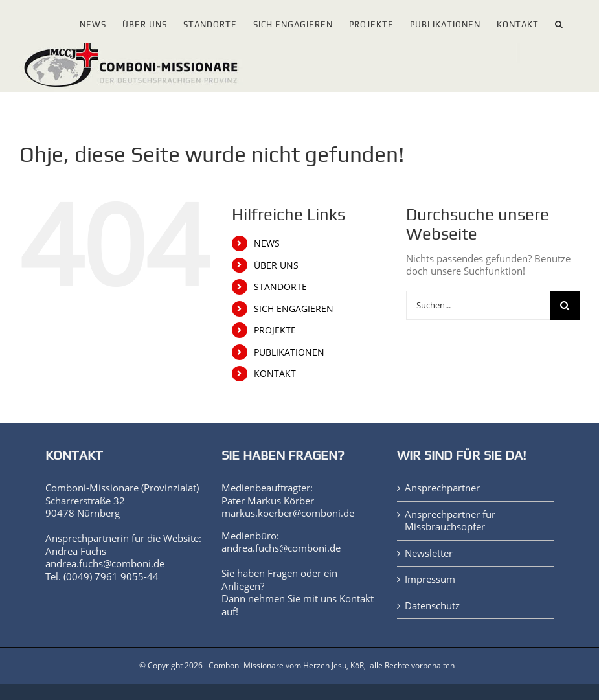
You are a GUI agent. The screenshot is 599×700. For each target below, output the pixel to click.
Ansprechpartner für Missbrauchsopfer (450, 521)
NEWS (267, 243)
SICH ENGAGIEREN (294, 309)
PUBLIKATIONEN (289, 352)
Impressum (430, 579)
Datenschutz (432, 606)
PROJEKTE (275, 330)
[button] (559, 22)
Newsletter (429, 553)
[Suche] (565, 305)
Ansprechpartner (442, 488)
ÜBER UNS (276, 265)
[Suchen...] (478, 305)
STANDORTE (280, 287)
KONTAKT (275, 373)
